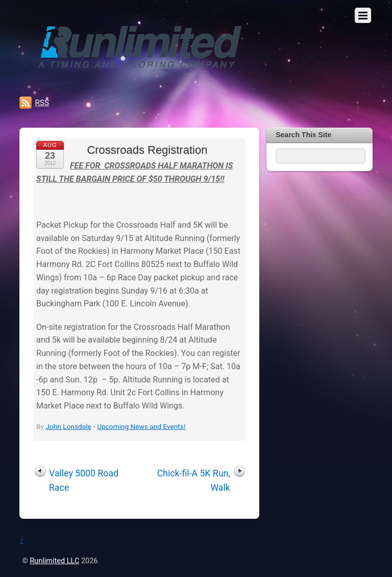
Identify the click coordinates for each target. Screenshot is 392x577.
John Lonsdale (68, 426)
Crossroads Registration (147, 150)
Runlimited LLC (54, 561)
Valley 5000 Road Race (84, 480)
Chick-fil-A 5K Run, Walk (194, 480)
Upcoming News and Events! (141, 426)
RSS (42, 103)
